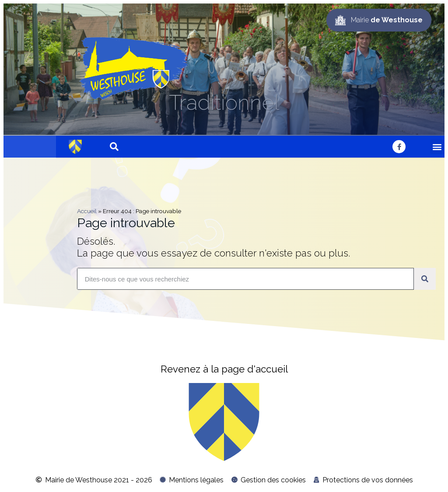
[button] (437, 147)
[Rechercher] (425, 279)
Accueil (87, 211)
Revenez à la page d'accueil (224, 369)
